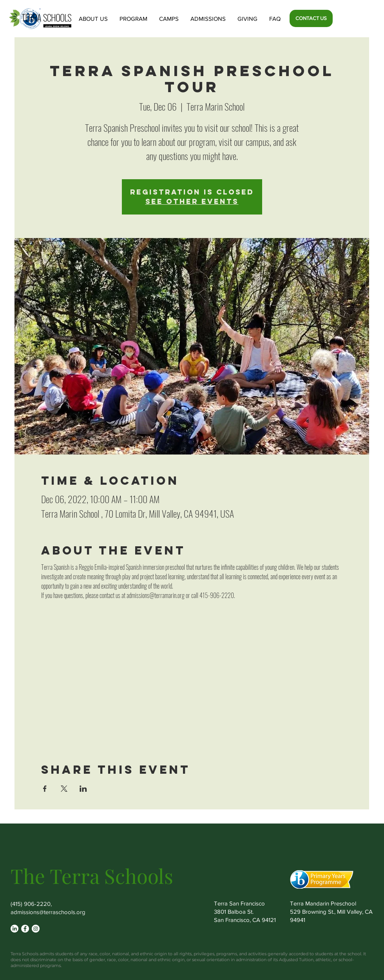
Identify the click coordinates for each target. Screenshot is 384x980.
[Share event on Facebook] (45, 789)
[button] (93, 19)
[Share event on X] (64, 789)
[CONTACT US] (311, 18)
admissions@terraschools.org (48, 912)
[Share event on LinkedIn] (83, 789)
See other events (192, 201)
